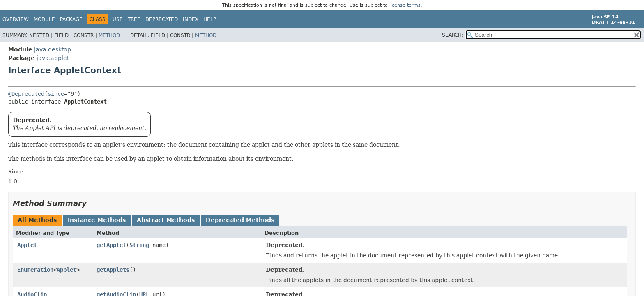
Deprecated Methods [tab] (240, 220)
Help (210, 19)
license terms (405, 5)
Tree (134, 19)
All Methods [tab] (37, 220)
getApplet (111, 245)
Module (44, 19)
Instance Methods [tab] (97, 220)
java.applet (53, 58)
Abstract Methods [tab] (166, 220)
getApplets (113, 270)
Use (118, 19)
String (139, 245)
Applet (27, 245)
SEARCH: (453, 35)
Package (71, 19)
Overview (16, 19)
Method (109, 35)
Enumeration (35, 270)
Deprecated (162, 19)
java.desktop (53, 49)
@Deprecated (26, 94)
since (56, 94)
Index (191, 19)
